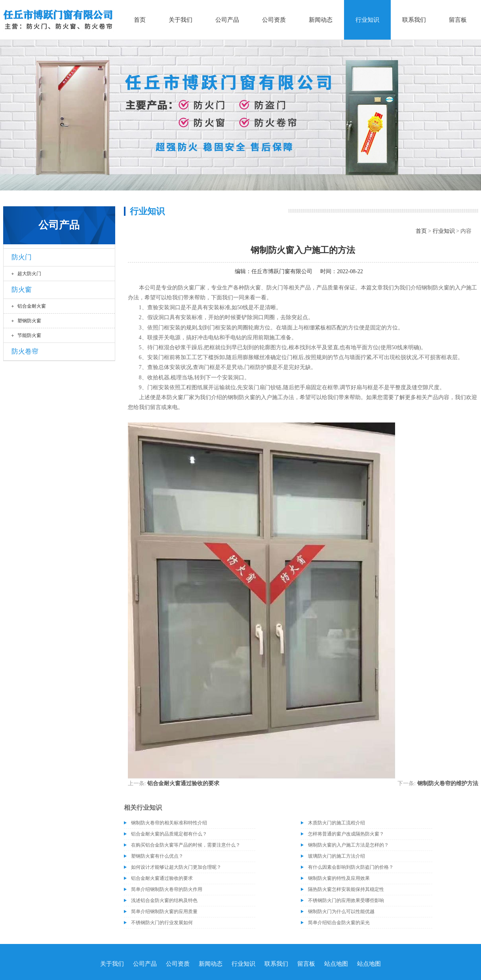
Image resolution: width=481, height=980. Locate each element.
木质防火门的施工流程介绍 (337, 823)
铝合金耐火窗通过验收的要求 (183, 783)
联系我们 (414, 20)
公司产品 (227, 20)
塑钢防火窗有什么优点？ (157, 856)
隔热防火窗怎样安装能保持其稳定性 (346, 889)
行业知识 (367, 20)
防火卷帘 (25, 351)
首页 (140, 20)
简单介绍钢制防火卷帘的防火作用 (167, 889)
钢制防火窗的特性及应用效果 (339, 878)
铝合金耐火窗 (32, 306)
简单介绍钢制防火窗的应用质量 (164, 911)
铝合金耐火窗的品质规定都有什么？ (169, 834)
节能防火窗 (29, 335)
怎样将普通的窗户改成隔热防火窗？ (346, 834)
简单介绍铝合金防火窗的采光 (339, 923)
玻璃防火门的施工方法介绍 (337, 856)
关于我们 (181, 20)
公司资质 (274, 20)
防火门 (22, 257)
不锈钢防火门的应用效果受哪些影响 (346, 900)
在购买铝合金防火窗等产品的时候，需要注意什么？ (186, 845)
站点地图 (336, 964)
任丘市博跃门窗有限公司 (282, 271)
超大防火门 (29, 274)
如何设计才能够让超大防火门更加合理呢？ (176, 867)
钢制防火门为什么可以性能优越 (341, 911)
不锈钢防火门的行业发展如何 (162, 923)
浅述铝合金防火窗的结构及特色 (164, 900)
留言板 (458, 20)
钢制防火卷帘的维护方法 (448, 783)
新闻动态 (321, 20)
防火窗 (22, 290)
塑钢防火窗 (29, 321)
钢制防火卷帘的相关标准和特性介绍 (169, 823)
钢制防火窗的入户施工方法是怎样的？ (348, 845)
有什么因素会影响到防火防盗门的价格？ (351, 867)
